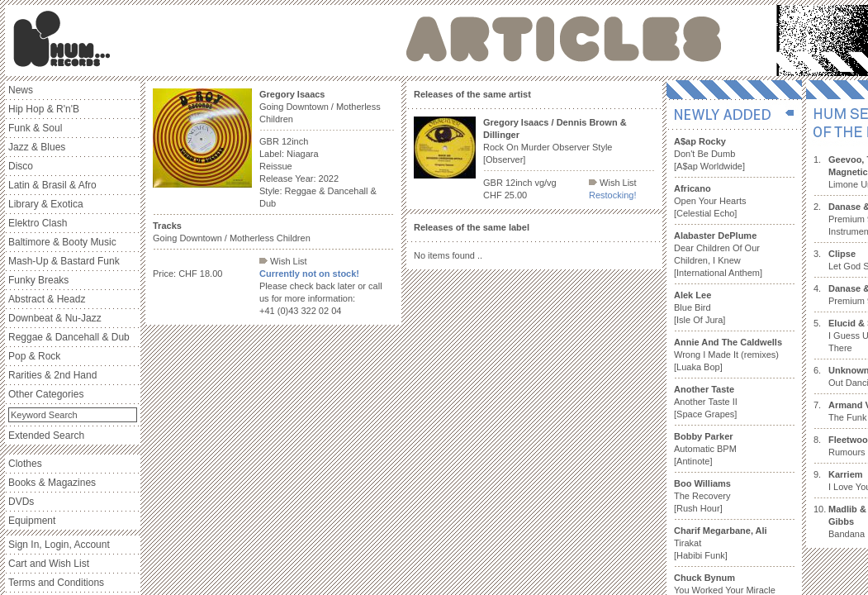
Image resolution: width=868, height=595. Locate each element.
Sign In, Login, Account (59, 545)
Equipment (32, 521)
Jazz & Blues (37, 147)
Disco (21, 166)
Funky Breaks (38, 280)
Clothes (25, 464)
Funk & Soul (35, 128)
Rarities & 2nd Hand (52, 375)
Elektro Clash (38, 223)
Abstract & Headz (47, 299)
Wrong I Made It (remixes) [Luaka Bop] (728, 355)
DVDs (21, 502)
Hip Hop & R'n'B (44, 109)
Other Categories (46, 394)
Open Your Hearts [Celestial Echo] (710, 201)
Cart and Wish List (49, 564)
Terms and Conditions (56, 583)
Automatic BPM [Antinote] (705, 449)
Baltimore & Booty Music (62, 242)
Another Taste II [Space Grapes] (706, 402)
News (21, 90)
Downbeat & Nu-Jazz (55, 318)
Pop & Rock (34, 356)
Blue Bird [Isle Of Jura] (700, 307)
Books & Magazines (52, 483)
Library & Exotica (46, 204)
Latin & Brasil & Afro (52, 185)
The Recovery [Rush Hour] (702, 496)
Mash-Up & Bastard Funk (64, 261)
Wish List (283, 261)
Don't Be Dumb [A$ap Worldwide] (709, 154)
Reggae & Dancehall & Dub (69, 337)
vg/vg (545, 183)
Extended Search (46, 436)
